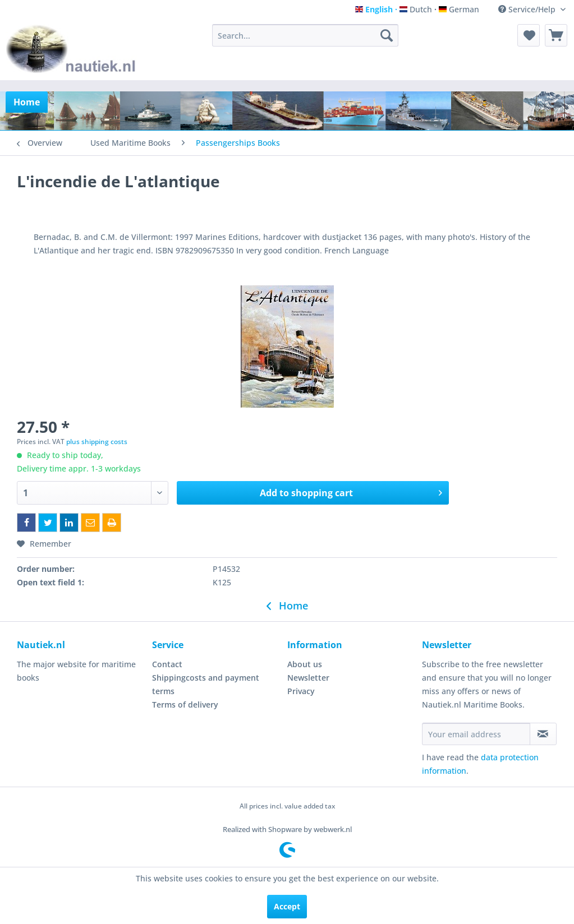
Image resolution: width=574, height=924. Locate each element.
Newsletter (308, 678)
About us (305, 664)
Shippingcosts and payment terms (206, 684)
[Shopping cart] (556, 35)
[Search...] (305, 35)
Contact (167, 664)
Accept (287, 906)
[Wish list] (529, 35)
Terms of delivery (185, 704)
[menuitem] (305, 35)
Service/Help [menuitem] (528, 9)
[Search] (387, 35)
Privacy (301, 691)
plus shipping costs (97, 442)
